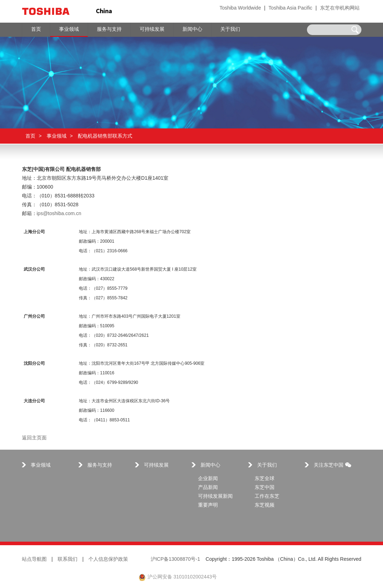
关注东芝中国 (332, 465)
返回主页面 (34, 438)
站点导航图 (34, 560)
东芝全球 (265, 479)
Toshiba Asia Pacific (290, 8)
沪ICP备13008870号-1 (175, 560)
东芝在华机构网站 (340, 8)
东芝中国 (265, 488)
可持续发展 (156, 465)
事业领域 (57, 136)
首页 (30, 136)
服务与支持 (100, 465)
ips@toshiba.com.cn (59, 214)
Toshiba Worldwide (240, 8)
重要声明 (208, 505)
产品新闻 (208, 488)
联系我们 (68, 560)
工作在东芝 (267, 497)
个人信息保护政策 (108, 560)
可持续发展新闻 (215, 497)
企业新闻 (208, 479)
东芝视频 (265, 505)
